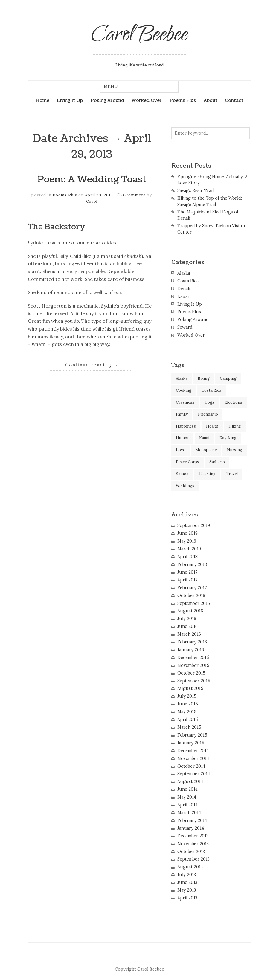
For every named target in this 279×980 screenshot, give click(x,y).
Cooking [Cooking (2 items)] (184, 390)
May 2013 (187, 890)
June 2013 (187, 882)
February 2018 (192, 564)
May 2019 (187, 541)
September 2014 (194, 774)
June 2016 (187, 626)
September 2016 (194, 603)
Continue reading (92, 365)
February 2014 (192, 820)
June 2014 (187, 789)
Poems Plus (183, 100)
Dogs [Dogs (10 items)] (209, 402)
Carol (92, 201)
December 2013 (193, 836)
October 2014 (191, 766)
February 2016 (192, 642)
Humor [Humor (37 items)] (182, 438)
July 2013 (187, 875)
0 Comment (134, 195)
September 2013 (193, 859)
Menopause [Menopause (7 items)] (206, 450)
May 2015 (187, 712)
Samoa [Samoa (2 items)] (182, 474)
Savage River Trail (195, 190)
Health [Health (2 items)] (212, 426)
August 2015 (190, 688)
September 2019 (194, 525)
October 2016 (191, 596)
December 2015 (193, 658)
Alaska (184, 273)
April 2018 (187, 557)
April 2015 (188, 720)
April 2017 (187, 580)
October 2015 (191, 673)
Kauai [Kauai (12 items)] (204, 438)
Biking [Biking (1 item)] (204, 378)
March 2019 (189, 549)
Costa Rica (188, 281)
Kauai (183, 296)
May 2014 (187, 797)
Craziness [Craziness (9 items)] (185, 402)
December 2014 (193, 751)
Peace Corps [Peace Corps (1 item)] (187, 462)
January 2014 (191, 828)
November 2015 (193, 665)
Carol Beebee (139, 37)
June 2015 (188, 704)
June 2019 (187, 533)
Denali (184, 289)
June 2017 (187, 572)
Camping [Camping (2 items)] (228, 378)
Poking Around (107, 100)
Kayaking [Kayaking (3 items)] (228, 438)
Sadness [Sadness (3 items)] (217, 462)
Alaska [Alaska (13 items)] (182, 378)
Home (42, 100)
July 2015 (187, 696)
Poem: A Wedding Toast (92, 180)
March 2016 (189, 634)
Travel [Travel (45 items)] (232, 474)
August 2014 (190, 781)
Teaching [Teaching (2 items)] (207, 474)
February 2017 (192, 588)
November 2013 (193, 844)
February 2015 (192, 735)
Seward (185, 327)
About (211, 100)
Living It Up (70, 100)
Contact (234, 100)
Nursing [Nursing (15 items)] (235, 450)
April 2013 (187, 898)
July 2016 (187, 619)
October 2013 (191, 852)
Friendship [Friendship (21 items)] (208, 414)
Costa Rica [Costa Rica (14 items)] (211, 390)
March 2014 (189, 813)
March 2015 (189, 727)
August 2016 (190, 611)
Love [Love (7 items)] (180, 450)
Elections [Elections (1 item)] (233, 402)
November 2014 (193, 758)
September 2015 (194, 681)
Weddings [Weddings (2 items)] (185, 486)
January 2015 (191, 743)
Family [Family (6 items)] (182, 414)
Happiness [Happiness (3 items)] (186, 426)
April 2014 (187, 805)
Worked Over (147, 100)
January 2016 (191, 650)
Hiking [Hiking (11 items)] (235, 426)
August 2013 (190, 867)
